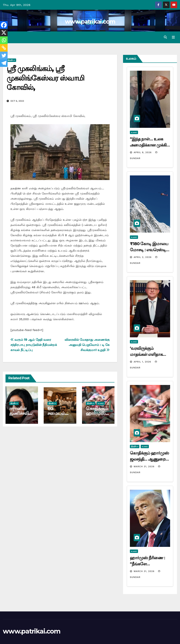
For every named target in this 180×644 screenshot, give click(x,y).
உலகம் (101, 403)
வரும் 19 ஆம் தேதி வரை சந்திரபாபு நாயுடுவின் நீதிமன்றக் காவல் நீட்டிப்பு (34, 345)
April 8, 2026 (143, 152)
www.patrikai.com (90, 22)
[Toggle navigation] (173, 37)
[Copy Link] (4, 48)
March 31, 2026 (144, 466)
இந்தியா (11, 60)
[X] (4, 33)
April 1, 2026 (143, 362)
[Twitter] (4, 55)
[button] (165, 37)
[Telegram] (4, 63)
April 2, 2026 (143, 257)
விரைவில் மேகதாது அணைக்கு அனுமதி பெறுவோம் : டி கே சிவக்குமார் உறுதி (87, 345)
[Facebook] (4, 25)
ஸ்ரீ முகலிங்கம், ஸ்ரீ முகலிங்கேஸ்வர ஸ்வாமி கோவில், (45, 78)
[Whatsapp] (4, 40)
